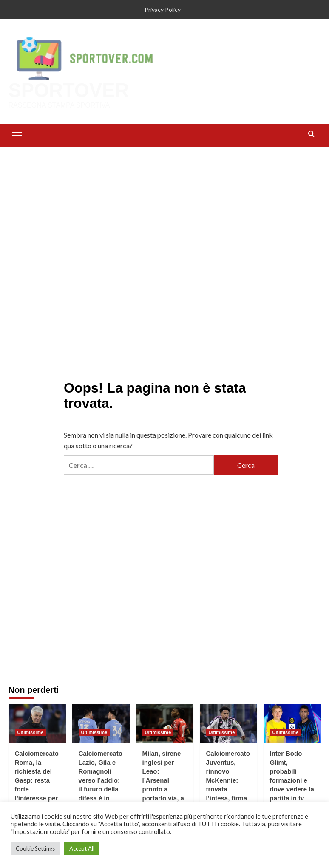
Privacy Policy (163, 10)
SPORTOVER (68, 90)
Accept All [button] (82, 848)
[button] (17, 134)
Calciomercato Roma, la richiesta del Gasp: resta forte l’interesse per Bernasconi (37, 780)
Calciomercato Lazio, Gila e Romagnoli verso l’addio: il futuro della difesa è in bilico (101, 780)
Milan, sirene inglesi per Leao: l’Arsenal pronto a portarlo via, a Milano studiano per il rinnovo (164, 789)
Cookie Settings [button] (35, 848)
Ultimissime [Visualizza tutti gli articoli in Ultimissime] (31, 732)
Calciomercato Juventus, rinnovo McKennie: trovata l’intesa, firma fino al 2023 (228, 780)
